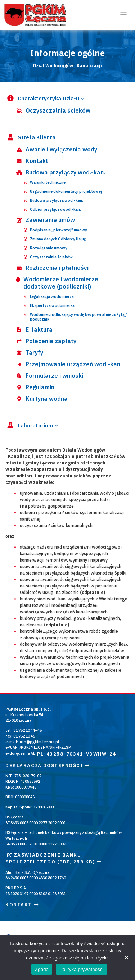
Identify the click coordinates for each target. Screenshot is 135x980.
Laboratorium (29, 426)
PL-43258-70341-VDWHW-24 (77, 754)
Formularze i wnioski (49, 376)
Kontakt (32, 161)
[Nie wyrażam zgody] (126, 957)
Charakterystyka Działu (42, 99)
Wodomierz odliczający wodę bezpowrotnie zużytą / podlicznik (75, 317)
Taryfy (29, 353)
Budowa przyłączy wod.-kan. (60, 172)
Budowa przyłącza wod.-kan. (53, 201)
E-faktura (34, 330)
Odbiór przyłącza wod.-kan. (52, 210)
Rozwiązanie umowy (46, 248)
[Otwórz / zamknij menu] (124, 15)
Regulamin (35, 387)
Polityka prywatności (82, 969)
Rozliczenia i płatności (52, 268)
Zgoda (42, 969)
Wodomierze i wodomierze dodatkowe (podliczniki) (57, 283)
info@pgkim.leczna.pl (39, 742)
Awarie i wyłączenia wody (56, 149)
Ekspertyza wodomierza (49, 306)
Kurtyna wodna (41, 399)
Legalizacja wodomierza (49, 297)
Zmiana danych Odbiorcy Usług (55, 239)
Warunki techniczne (45, 183)
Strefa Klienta (30, 138)
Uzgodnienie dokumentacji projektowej (63, 192)
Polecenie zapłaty (46, 341)
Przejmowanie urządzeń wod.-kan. (68, 364)
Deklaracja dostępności (48, 765)
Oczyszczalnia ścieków (53, 110)
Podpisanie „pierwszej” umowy (55, 230)
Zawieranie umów (45, 220)
